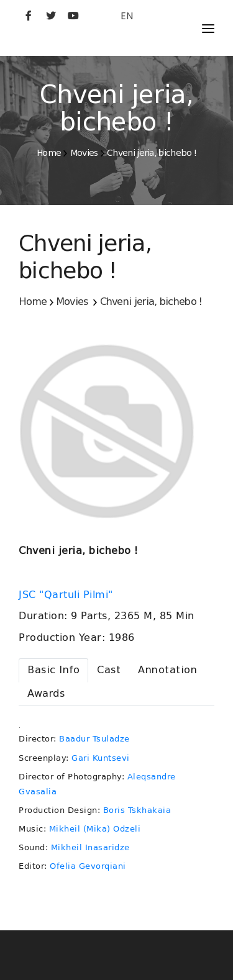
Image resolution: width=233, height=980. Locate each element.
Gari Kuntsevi (101, 758)
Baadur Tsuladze (94, 739)
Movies (84, 153)
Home (49, 153)
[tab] (53, 670)
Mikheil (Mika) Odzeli (95, 829)
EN (127, 16)
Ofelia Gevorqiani (88, 866)
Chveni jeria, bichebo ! (152, 153)
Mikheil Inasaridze (90, 847)
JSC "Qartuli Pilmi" (67, 595)
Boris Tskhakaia (137, 810)
